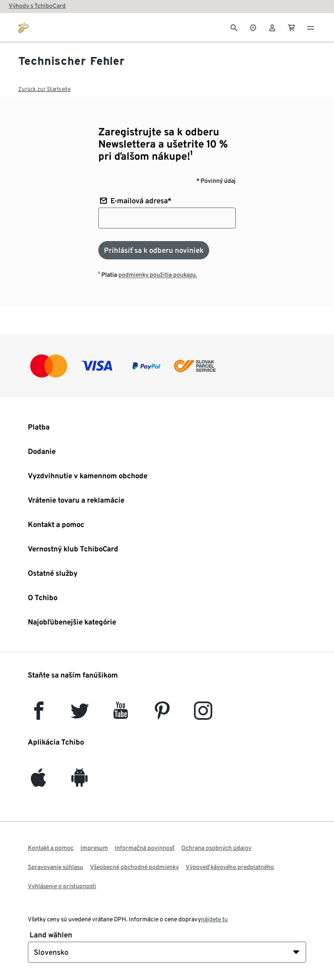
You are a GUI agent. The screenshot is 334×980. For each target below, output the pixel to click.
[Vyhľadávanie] (234, 27)
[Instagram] (203, 715)
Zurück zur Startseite (44, 89)
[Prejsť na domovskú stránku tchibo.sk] (23, 27)
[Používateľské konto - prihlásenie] (272, 27)
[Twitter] (80, 715)
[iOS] (38, 782)
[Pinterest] (162, 715)
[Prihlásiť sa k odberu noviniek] (154, 250)
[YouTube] (121, 715)
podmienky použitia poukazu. (158, 275)
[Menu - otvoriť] (311, 27)
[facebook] (39, 715)
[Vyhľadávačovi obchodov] (253, 27)
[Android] (80, 782)
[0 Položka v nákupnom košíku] (291, 27)
